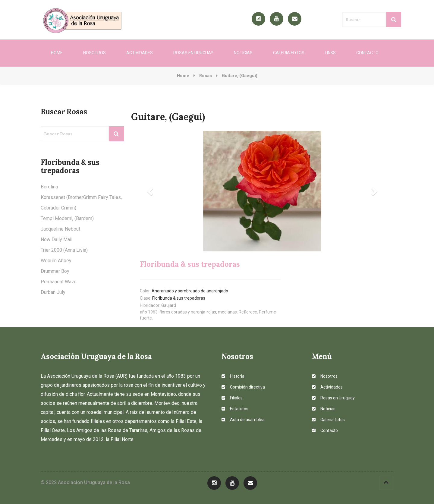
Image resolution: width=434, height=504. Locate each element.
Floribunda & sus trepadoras (179, 298)
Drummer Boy (55, 271)
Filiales (232, 398)
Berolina (49, 187)
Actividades (140, 53)
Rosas (206, 76)
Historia (233, 376)
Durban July (53, 292)
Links (330, 53)
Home (57, 53)
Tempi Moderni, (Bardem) (67, 218)
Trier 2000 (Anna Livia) (64, 250)
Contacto (367, 53)
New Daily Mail (57, 239)
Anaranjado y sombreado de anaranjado (190, 291)
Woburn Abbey (56, 261)
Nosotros (94, 53)
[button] (151, 191)
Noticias (243, 53)
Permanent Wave (59, 282)
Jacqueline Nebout (60, 229)
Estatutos (235, 409)
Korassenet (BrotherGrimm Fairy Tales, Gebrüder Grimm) (81, 203)
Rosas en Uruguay (193, 53)
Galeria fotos (289, 53)
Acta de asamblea (243, 420)
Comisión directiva (243, 387)
